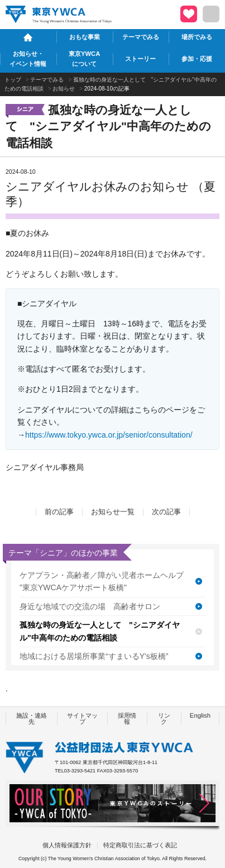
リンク (164, 718)
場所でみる (197, 37)
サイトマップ (82, 718)
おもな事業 (85, 37)
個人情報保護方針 (67, 845)
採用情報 (127, 718)
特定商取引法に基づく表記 (140, 845)
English (200, 715)
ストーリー (140, 59)
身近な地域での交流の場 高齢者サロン (90, 606)
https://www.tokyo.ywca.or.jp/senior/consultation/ (109, 435)
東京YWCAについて (84, 59)
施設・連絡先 (32, 718)
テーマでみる (141, 37)
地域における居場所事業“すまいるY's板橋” (94, 656)
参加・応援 (197, 59)
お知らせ (64, 89)
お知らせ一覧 (113, 512)
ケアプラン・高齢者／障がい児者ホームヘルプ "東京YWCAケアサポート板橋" (102, 581)
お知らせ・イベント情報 (28, 59)
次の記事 (166, 512)
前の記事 (59, 512)
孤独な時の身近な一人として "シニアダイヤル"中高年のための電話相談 (100, 631)
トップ (13, 80)
